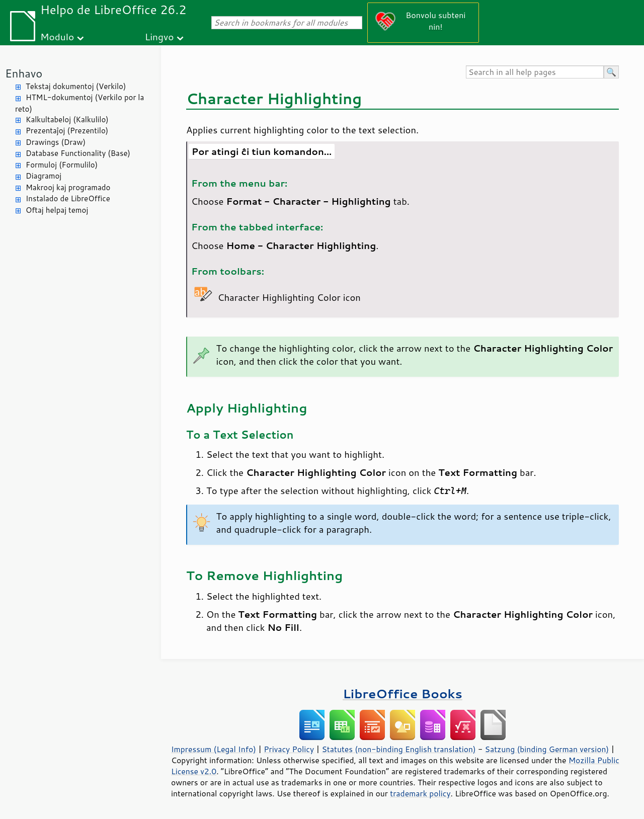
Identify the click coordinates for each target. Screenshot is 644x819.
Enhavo (24, 73)
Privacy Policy (289, 749)
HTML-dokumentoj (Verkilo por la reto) (79, 103)
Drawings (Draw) (56, 142)
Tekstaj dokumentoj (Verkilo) (76, 86)
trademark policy (420, 793)
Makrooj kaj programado (68, 187)
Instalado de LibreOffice (68, 198)
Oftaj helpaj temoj (57, 210)
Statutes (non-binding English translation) (398, 749)
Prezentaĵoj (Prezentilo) (67, 131)
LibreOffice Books (403, 693)
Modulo (57, 36)
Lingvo (159, 36)
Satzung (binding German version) (547, 749)
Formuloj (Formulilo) (62, 165)
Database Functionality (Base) (78, 153)
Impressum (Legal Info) (214, 749)
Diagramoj (44, 176)
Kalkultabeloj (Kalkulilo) (67, 119)
